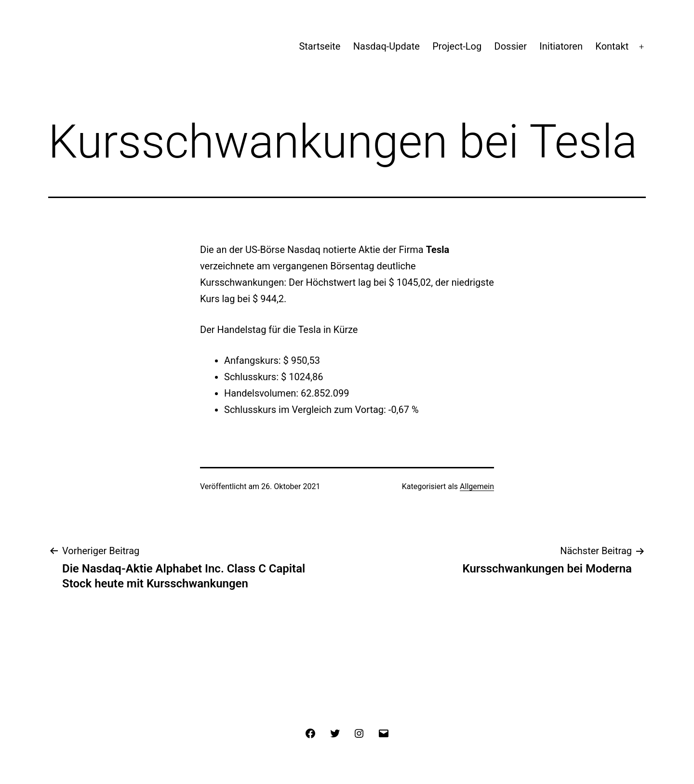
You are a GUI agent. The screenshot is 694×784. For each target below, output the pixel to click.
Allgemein (477, 486)
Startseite (320, 46)
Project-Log (457, 46)
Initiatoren (561, 46)
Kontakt (612, 46)
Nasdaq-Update (387, 46)
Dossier (511, 46)
